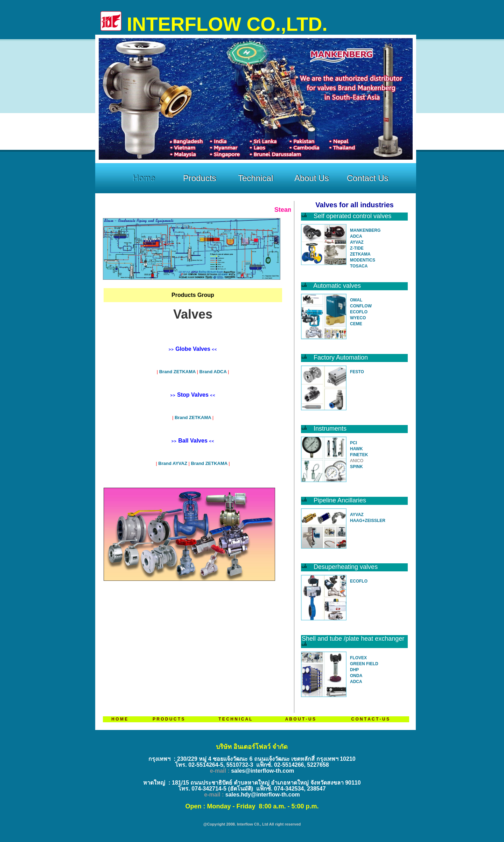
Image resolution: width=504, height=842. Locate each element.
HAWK (356, 449)
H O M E (119, 719)
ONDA (356, 676)
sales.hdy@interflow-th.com (263, 795)
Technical (255, 178)
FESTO (357, 372)
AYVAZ (357, 242)
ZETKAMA (360, 254)
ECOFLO (359, 312)
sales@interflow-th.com (262, 771)
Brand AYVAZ (173, 463)
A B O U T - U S (300, 719)
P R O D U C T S (168, 719)
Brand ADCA (213, 372)
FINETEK (359, 455)
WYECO (358, 318)
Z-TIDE (357, 248)
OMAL (356, 300)
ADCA (356, 236)
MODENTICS (363, 260)
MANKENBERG (365, 230)
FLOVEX (358, 658)
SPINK (356, 467)
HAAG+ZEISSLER (368, 521)
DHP (354, 670)
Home (143, 178)
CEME (356, 324)
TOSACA (359, 266)
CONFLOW (361, 306)
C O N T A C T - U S (370, 719)
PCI (353, 443)
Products (200, 178)
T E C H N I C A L (235, 719)
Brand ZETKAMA (178, 372)
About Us (312, 178)
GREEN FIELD (364, 664)
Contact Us (368, 178)
